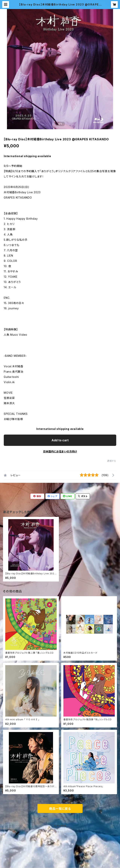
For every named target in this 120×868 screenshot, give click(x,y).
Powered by (60, 832)
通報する (112, 461)
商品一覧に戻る (60, 809)
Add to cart (60, 440)
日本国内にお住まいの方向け (60, 451)
